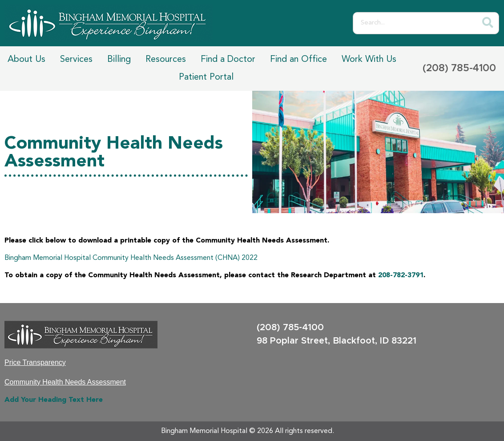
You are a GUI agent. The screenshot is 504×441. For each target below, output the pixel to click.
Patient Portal (206, 77)
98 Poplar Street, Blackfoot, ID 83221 (337, 341)
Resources (166, 60)
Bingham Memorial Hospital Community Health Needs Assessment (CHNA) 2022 (131, 258)
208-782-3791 (401, 275)
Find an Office (298, 60)
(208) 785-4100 (459, 69)
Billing (119, 60)
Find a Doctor (228, 60)
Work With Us (369, 60)
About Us (26, 60)
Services (76, 60)
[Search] (488, 23)
